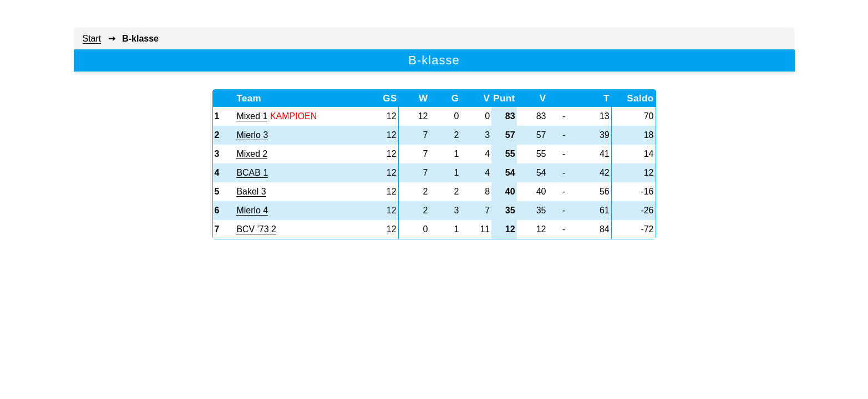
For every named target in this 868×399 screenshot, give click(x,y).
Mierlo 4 (252, 210)
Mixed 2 (252, 154)
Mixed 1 (252, 116)
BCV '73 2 (256, 229)
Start (92, 39)
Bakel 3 (251, 191)
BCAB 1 (252, 173)
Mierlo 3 (252, 135)
